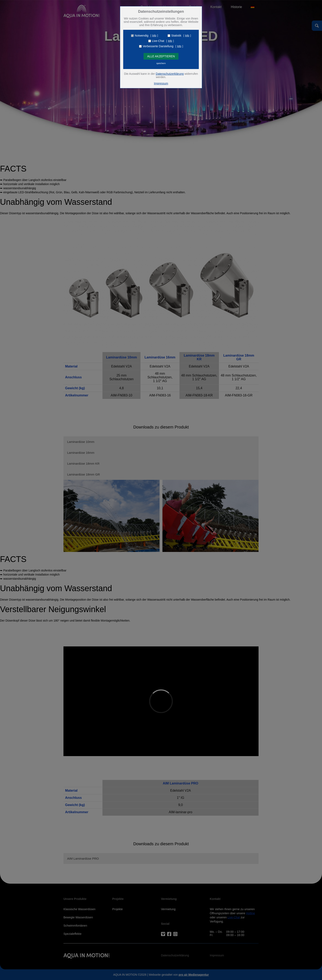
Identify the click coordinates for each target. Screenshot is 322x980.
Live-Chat (158, 41)
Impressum (161, 83)
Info (154, 36)
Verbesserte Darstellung (158, 46)
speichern (161, 63)
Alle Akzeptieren (161, 56)
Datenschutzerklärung (170, 74)
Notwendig (141, 36)
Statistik (176, 36)
